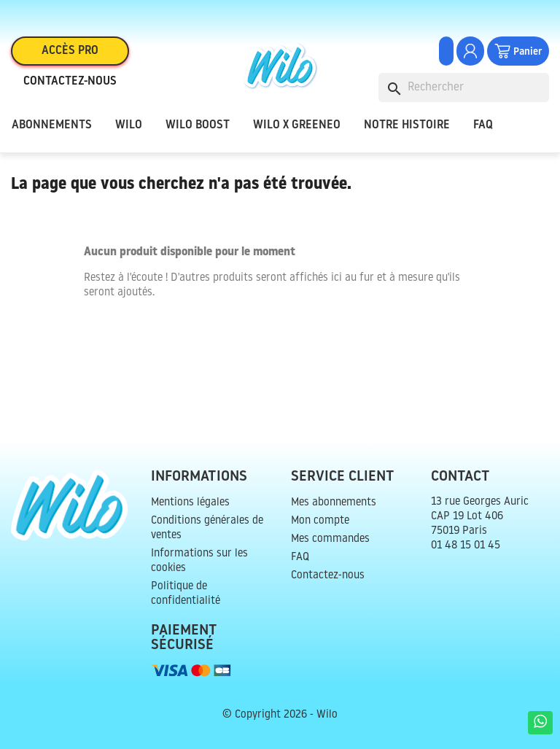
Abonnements (52, 125)
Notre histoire (407, 125)
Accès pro (70, 51)
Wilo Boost (198, 125)
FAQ (483, 125)
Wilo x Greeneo (297, 125)
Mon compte (320, 521)
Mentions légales (190, 503)
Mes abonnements (334, 503)
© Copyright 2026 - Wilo (280, 715)
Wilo (129, 125)
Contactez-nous (70, 82)
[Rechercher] (464, 88)
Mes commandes (330, 539)
